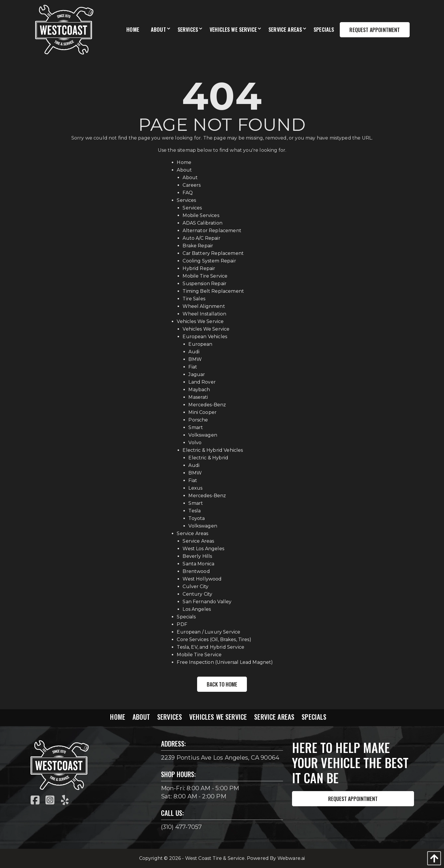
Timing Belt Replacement (213, 291)
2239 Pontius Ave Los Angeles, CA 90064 (220, 758)
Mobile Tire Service (205, 276)
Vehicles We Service (200, 321)
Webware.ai (291, 858)
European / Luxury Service (208, 632)
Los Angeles (197, 609)
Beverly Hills (197, 556)
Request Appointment (353, 799)
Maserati (198, 397)
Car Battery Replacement (213, 253)
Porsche (198, 420)
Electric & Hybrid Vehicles (213, 450)
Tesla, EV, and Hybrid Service (210, 647)
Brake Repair (198, 246)
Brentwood (196, 571)
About (184, 170)
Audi (194, 352)
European (200, 344)
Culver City (196, 586)
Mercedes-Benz (207, 405)
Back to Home (222, 684)
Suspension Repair (205, 284)
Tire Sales (194, 299)
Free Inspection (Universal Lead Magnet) (225, 662)
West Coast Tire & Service (215, 858)
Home (184, 162)
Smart (196, 427)
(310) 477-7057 (182, 827)
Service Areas (192, 533)
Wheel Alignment (204, 306)
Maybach (199, 390)
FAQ (187, 193)
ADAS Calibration (202, 223)
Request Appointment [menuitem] (375, 30)
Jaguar (197, 374)
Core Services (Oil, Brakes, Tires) (214, 639)
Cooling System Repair (209, 261)
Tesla (194, 511)
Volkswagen (203, 435)
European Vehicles (205, 337)
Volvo (195, 443)
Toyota (197, 518)
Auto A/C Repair (201, 238)
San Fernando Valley (207, 602)
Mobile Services (201, 215)
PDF (182, 624)
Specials (186, 617)
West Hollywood (202, 579)
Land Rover (202, 382)
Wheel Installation (204, 314)
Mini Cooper (202, 412)
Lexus (195, 488)
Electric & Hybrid (208, 458)
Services (186, 200)
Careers (192, 185)
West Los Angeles (203, 549)
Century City (197, 594)
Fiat (193, 367)
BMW (195, 359)
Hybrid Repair (199, 268)
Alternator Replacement (212, 231)
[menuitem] (133, 30)
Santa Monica (198, 564)
